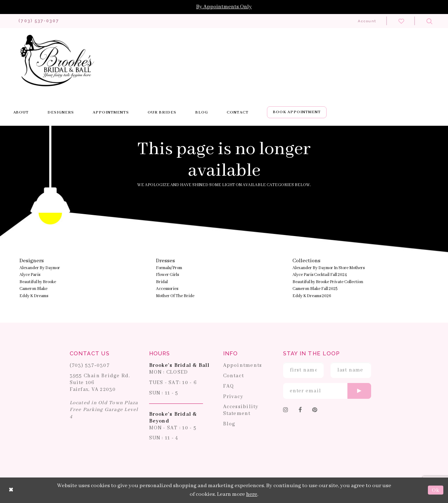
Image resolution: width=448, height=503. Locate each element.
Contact (234, 376)
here (252, 495)
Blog (229, 424)
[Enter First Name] (303, 370)
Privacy (233, 397)
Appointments (243, 366)
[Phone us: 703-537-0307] (41, 21)
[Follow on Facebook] (300, 411)
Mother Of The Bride (175, 296)
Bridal (162, 282)
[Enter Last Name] (351, 370)
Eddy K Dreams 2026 (312, 296)
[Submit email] (359, 391)
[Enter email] (327, 391)
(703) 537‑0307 (90, 366)
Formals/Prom (169, 268)
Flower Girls (167, 275)
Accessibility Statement (241, 410)
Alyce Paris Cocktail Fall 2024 (320, 275)
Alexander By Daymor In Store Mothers (329, 268)
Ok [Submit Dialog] (436, 490)
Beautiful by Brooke (38, 282)
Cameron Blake (33, 289)
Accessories (167, 289)
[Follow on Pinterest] (315, 411)
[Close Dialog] (11, 490)
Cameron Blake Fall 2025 (315, 289)
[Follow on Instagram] (286, 411)
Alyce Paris (30, 275)
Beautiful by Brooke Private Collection (328, 282)
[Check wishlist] (401, 21)
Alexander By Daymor (40, 268)
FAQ (229, 387)
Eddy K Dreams (34, 296)
